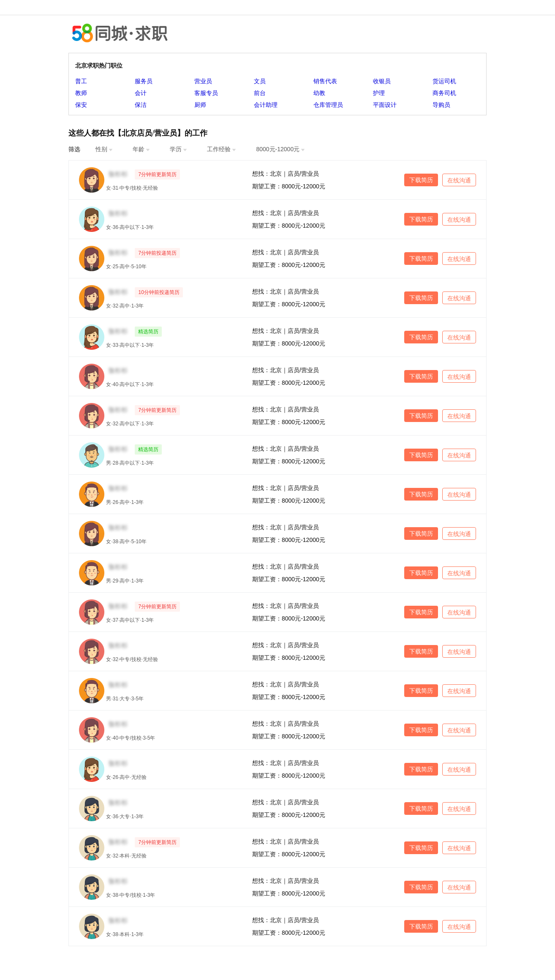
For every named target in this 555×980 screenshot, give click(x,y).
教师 (81, 93)
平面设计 (385, 105)
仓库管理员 (328, 105)
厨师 (200, 105)
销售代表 (325, 81)
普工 (81, 81)
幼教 (319, 93)
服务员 (144, 81)
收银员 (382, 81)
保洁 (141, 105)
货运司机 (444, 81)
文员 (260, 81)
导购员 (441, 105)
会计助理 (266, 105)
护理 (379, 93)
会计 (141, 93)
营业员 (203, 81)
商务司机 (444, 93)
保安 (81, 105)
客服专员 (206, 93)
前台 (260, 93)
